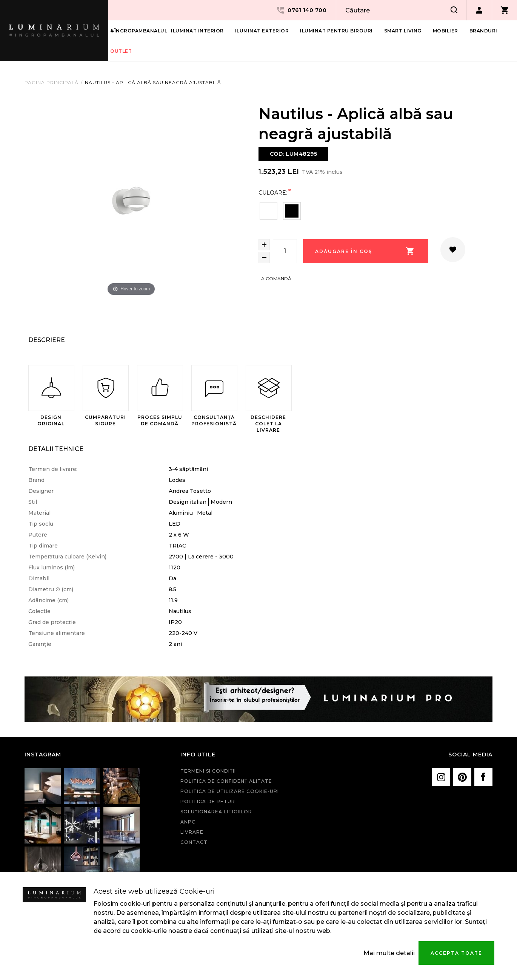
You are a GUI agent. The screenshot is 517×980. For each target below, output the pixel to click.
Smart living (403, 31)
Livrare (192, 832)
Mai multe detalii (389, 953)
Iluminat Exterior (262, 31)
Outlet (121, 51)
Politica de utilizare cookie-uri (230, 791)
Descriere (47, 340)
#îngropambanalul (139, 31)
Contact (194, 842)
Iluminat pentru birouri (336, 31)
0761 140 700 (301, 10)
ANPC (188, 822)
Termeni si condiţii (208, 771)
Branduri (483, 31)
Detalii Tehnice (56, 449)
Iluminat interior (197, 31)
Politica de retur (208, 801)
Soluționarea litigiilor (216, 812)
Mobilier (445, 31)
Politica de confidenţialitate (226, 781)
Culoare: (273, 192)
